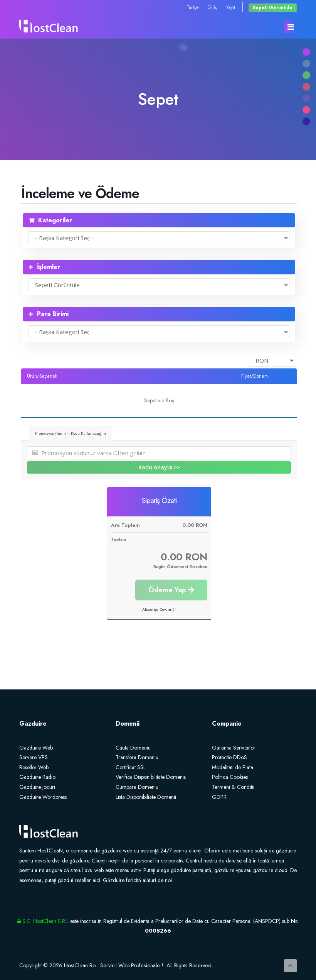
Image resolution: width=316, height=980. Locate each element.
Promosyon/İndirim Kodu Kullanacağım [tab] (71, 433)
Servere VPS (34, 757)
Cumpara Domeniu (137, 787)
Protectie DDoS (229, 757)
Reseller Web (34, 767)
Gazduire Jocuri (37, 787)
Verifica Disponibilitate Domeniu (151, 777)
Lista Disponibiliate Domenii (146, 797)
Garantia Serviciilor (234, 748)
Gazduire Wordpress (43, 797)
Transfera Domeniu (137, 757)
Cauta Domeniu (133, 748)
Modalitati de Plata (233, 767)
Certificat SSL (131, 767)
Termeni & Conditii (233, 787)
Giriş (212, 7)
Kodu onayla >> (159, 467)
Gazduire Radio (37, 777)
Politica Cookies (230, 777)
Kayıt (231, 7)
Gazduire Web (36, 748)
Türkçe (193, 7)
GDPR (219, 797)
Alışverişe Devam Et (159, 609)
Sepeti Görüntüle (273, 8)
